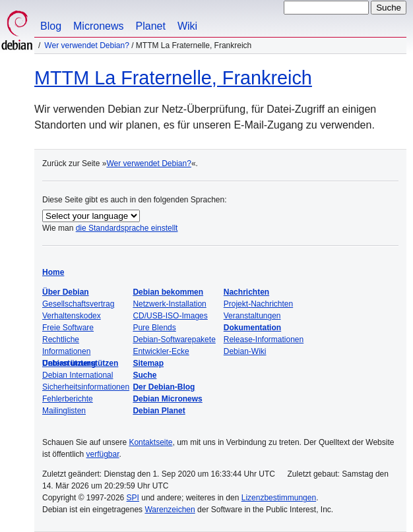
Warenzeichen (170, 510)
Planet (151, 26)
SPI (133, 498)
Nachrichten (246, 292)
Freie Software (68, 328)
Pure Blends (154, 328)
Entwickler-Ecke (161, 351)
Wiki (187, 26)
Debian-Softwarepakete (174, 340)
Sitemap (148, 363)
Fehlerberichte (68, 399)
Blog (51, 26)
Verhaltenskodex (72, 316)
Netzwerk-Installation (169, 304)
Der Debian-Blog (164, 387)
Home (53, 272)
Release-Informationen (264, 340)
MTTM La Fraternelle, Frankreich (173, 78)
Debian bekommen (168, 292)
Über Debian (66, 292)
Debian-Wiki (245, 351)
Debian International (78, 375)
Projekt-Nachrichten (258, 304)
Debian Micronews (167, 399)
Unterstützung (69, 363)
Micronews (98, 26)
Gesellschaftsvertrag (78, 304)
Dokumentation (252, 328)
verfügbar (102, 454)
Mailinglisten (64, 411)
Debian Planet (159, 411)
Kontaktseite (150, 442)
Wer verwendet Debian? (87, 45)
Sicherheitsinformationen (86, 387)
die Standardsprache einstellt (127, 228)
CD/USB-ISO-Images (170, 316)
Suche (144, 375)
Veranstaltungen (252, 316)
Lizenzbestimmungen (279, 498)
